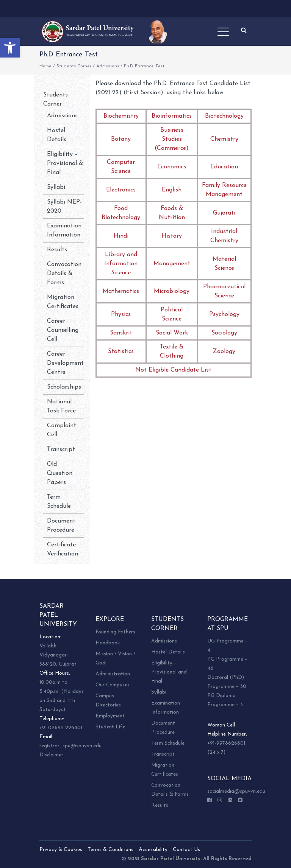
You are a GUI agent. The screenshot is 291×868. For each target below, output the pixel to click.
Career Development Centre (65, 363)
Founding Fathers (115, 632)
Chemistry (224, 139)
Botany (121, 139)
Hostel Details (168, 652)
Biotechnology (224, 116)
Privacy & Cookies (61, 850)
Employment (110, 716)
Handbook (108, 643)
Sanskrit (121, 333)
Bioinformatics (172, 116)
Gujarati (224, 213)
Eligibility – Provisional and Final (169, 672)
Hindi (121, 236)
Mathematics (121, 291)
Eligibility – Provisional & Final (65, 163)
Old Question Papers (60, 473)
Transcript (61, 450)
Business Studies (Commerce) (172, 139)
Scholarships (64, 387)
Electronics (121, 190)
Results (57, 250)
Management (172, 264)
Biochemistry (121, 116)
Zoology (224, 352)
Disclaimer (51, 755)
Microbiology (172, 291)
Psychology (224, 314)
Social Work (172, 333)
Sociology (224, 333)
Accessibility (153, 850)
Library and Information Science (121, 264)
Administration (113, 674)
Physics (121, 314)
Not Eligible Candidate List (173, 370)
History (172, 236)
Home (45, 66)
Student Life (110, 727)
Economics (172, 167)
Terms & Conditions (110, 850)
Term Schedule (168, 743)
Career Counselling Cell (63, 330)
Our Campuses (113, 685)
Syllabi (56, 187)
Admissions (108, 66)
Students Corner (74, 66)
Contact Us (186, 850)
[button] (10, 48)
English (172, 190)
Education (224, 167)
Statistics (121, 352)
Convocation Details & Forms (64, 274)
